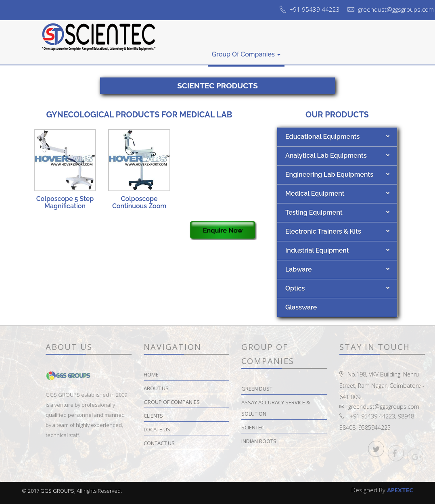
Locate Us (332, 49)
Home (159, 51)
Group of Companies (246, 54)
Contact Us (372, 41)
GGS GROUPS (57, 491)
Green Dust (290, 389)
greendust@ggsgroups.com (396, 9)
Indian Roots (292, 441)
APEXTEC (400, 490)
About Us (189, 49)
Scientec (286, 427)
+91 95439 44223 (315, 9)
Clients (299, 51)
